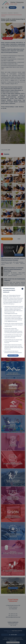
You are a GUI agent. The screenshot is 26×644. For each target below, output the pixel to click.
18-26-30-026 (18, 320)
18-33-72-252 (9, 312)
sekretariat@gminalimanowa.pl (11, 314)
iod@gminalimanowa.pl (12, 321)
